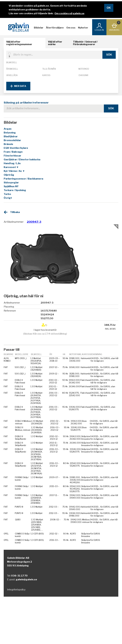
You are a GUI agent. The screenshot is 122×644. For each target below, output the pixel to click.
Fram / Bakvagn (13, 152)
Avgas (8, 129)
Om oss (71, 28)
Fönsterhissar (12, 156)
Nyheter (83, 28)
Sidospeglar (11, 183)
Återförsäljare (55, 28)
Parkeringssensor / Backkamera (23, 179)
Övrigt (8, 198)
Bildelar (39, 28)
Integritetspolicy (16, 590)
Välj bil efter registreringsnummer (19, 43)
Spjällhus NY (11, 186)
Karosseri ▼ (11, 167)
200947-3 (34, 222)
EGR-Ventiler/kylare (16, 148)
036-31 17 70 (19, 576)
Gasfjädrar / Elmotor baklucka (22, 160)
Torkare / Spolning (15, 190)
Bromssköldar (12, 140)
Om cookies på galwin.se (69, 13)
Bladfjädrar (11, 136)
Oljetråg (9, 175)
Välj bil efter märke (55, 43)
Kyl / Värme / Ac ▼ (14, 171)
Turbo (7, 194)
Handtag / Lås (12, 163)
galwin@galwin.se (26, 580)
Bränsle (8, 144)
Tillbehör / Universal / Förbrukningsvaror (85, 43)
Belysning (10, 133)
